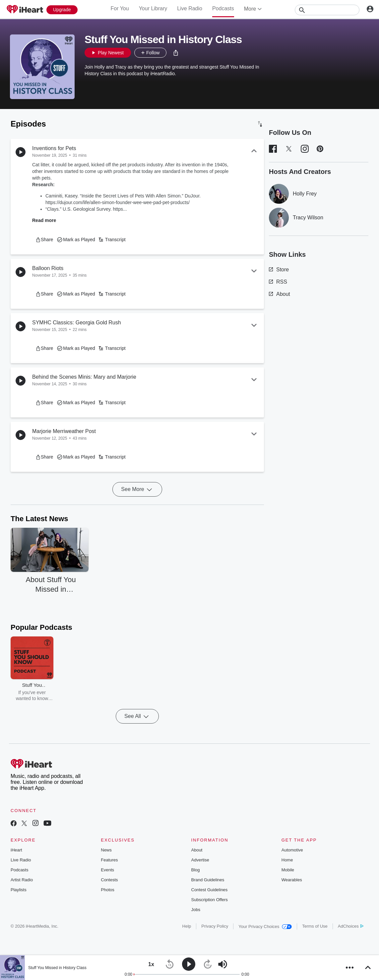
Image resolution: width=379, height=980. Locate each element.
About (280, 294)
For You (120, 8)
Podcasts (223, 8)
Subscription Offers (210, 900)
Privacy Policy (215, 926)
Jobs (196, 910)
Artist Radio (22, 880)
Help (187, 926)
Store (279, 270)
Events (107, 870)
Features (109, 860)
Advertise (200, 860)
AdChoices (351, 926)
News (106, 850)
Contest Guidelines (210, 890)
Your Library (153, 8)
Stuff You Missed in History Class (57, 968)
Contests (109, 880)
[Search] (327, 10)
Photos (107, 890)
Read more (44, 220)
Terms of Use (315, 926)
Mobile (288, 870)
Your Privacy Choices (265, 926)
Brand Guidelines (208, 880)
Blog (196, 870)
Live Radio (190, 8)
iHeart (16, 850)
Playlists (19, 890)
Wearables (292, 880)
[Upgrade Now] (62, 10)
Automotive (292, 850)
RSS (278, 282)
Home (287, 860)
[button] (176, 53)
